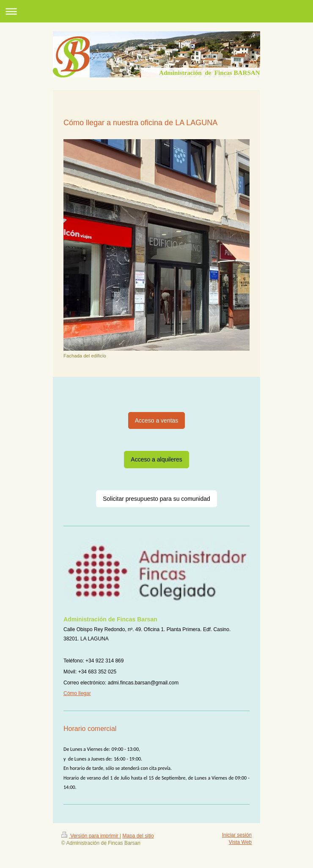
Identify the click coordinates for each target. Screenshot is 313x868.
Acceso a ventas (157, 420)
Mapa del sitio (138, 836)
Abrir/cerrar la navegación (156, 11)
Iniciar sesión (237, 835)
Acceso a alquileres (156, 459)
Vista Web (240, 842)
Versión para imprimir (91, 836)
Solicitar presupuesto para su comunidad (156, 499)
